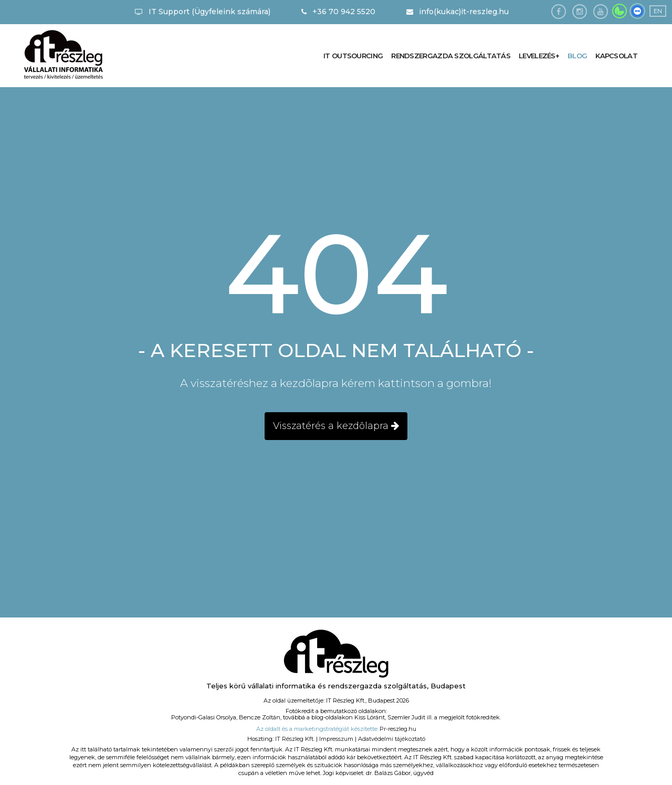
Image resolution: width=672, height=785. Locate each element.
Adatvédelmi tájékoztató (392, 739)
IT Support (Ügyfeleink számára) (203, 12)
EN (658, 11)
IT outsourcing (350, 56)
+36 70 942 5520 (338, 12)
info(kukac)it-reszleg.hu (458, 12)
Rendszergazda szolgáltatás (449, 56)
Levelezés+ (538, 56)
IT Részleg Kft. (295, 739)
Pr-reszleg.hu (398, 729)
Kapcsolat (616, 56)
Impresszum (336, 739)
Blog (576, 56)
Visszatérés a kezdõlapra (336, 426)
